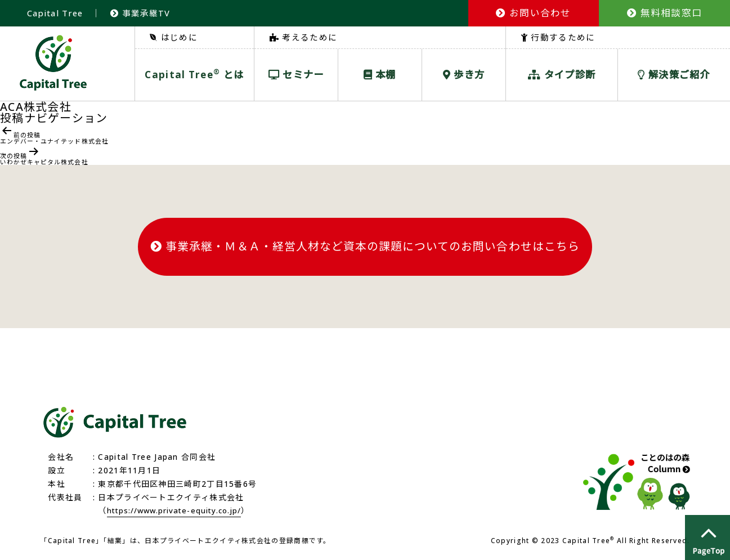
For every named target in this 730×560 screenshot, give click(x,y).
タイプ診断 (562, 75)
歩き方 (464, 75)
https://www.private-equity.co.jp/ (179, 511)
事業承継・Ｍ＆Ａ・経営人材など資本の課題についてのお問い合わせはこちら (365, 248)
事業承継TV (142, 13)
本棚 (380, 75)
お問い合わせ (533, 13)
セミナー (296, 75)
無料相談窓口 (664, 13)
